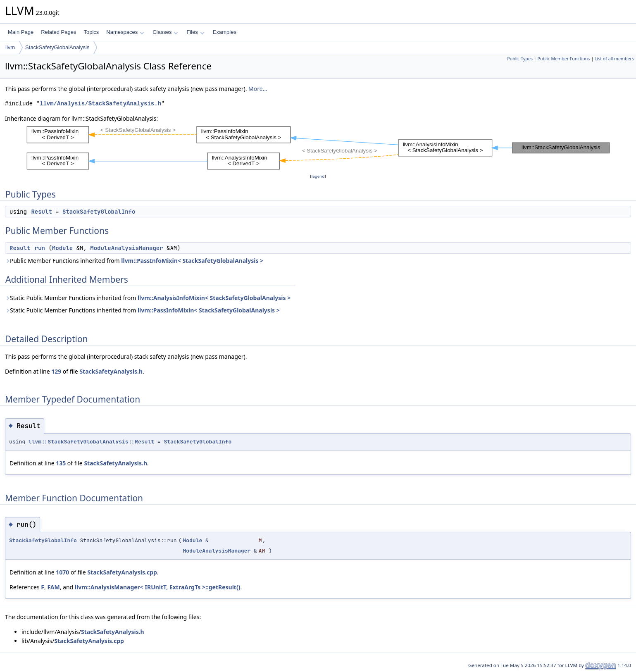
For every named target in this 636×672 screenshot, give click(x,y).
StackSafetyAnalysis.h (111, 371)
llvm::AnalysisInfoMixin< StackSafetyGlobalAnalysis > (214, 298)
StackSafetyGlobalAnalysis (57, 47)
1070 (62, 572)
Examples (225, 32)
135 (61, 463)
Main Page (21, 32)
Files (195, 32)
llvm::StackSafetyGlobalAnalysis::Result (91, 442)
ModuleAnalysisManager (126, 248)
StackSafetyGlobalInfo (99, 212)
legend (318, 176)
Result (41, 212)
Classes (165, 32)
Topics (91, 32)
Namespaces (125, 32)
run (40, 248)
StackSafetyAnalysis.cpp (122, 572)
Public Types (520, 59)
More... (258, 89)
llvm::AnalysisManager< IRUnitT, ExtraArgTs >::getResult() (158, 587)
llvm (10, 47)
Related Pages (58, 32)
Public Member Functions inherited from (134, 261)
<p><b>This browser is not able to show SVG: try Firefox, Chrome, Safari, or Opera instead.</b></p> (318, 148)
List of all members (614, 59)
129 (56, 371)
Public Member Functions (563, 59)
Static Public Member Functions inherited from (148, 298)
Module (62, 248)
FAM (53, 587)
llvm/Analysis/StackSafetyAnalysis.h (100, 104)
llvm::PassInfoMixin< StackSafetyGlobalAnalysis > (192, 261)
